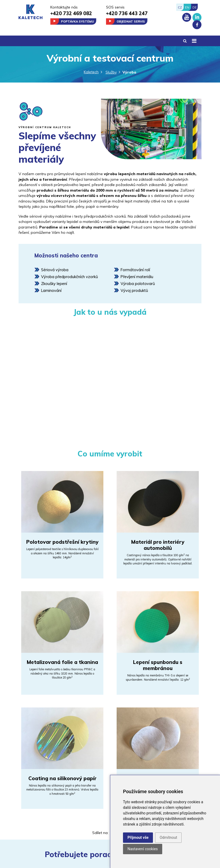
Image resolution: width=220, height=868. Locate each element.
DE (195, 7)
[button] (185, 41)
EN (187, 7)
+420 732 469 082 (71, 13)
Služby (111, 72)
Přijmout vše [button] (138, 837)
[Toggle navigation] (194, 41)
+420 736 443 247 (127, 13)
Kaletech (91, 72)
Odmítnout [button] (168, 837)
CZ (180, 7)
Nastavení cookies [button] (143, 849)
